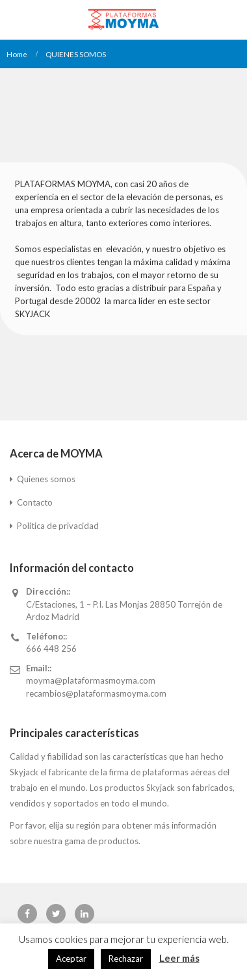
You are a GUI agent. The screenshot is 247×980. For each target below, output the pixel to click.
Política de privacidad (58, 526)
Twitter (56, 914)
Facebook (27, 914)
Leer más (179, 958)
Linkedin (84, 914)
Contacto (35, 502)
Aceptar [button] (71, 959)
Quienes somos (46, 479)
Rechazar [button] (126, 959)
